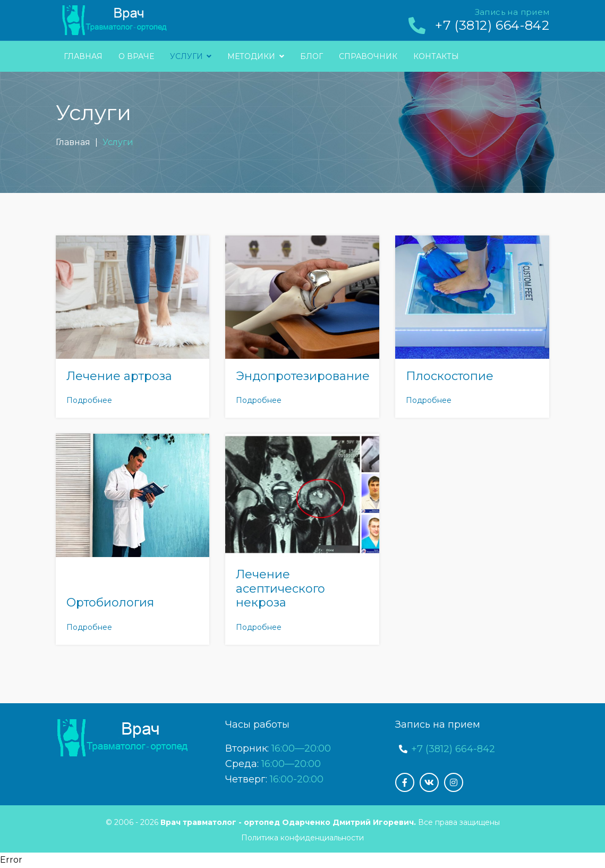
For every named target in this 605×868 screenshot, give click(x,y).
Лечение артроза (119, 376)
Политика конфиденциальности (302, 838)
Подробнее (89, 400)
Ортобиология (110, 602)
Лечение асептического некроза (280, 588)
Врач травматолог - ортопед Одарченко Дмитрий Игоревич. (288, 822)
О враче (136, 56)
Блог (312, 56)
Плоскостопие (450, 376)
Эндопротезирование (303, 376)
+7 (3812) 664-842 (492, 25)
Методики (256, 56)
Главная (83, 56)
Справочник (368, 56)
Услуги (191, 56)
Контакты (436, 56)
